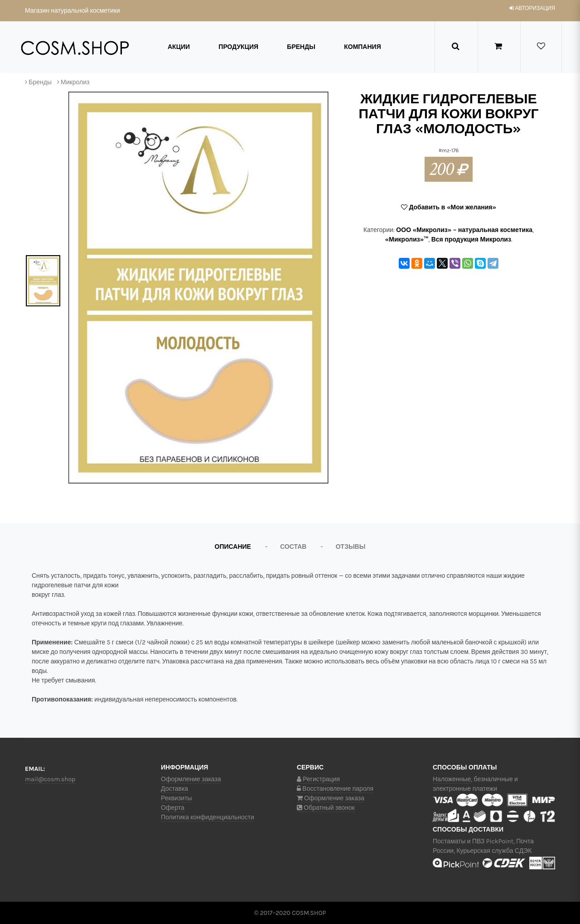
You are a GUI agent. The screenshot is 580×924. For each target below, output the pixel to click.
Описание (233, 547)
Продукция (238, 47)
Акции (179, 47)
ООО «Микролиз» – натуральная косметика (464, 230)
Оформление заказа (191, 779)
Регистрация (318, 779)
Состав (293, 547)
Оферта (173, 808)
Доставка (174, 789)
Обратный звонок (326, 808)
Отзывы (351, 547)
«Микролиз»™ (407, 239)
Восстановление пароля (335, 789)
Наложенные (452, 779)
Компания (362, 47)
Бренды (301, 47)
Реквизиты (176, 798)
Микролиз (75, 82)
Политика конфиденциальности (208, 817)
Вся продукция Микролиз (471, 239)
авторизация (532, 8)
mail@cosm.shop (50, 779)
